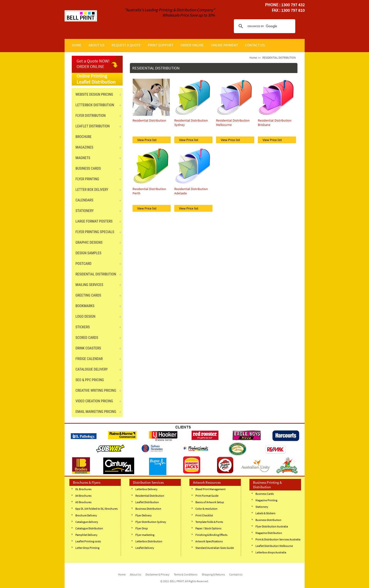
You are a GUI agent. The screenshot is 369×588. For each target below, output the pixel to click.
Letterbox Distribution (149, 541)
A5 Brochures (83, 502)
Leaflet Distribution (147, 502)
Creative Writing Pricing (96, 390)
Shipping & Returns (213, 574)
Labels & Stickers (265, 513)
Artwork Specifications (209, 541)
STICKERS (83, 327)
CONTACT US (255, 45)
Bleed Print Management (210, 489)
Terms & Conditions (186, 574)
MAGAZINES (85, 147)
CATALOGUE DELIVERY (92, 369)
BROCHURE (84, 137)
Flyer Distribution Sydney (151, 522)
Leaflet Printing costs (88, 541)
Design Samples (89, 253)
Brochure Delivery (86, 515)
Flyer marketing (145, 535)
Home (253, 58)
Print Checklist (204, 515)
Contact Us (236, 574)
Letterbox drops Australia (271, 552)
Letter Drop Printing (87, 548)
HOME (77, 45)
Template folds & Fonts (209, 522)
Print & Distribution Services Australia (278, 539)
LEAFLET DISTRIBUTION (93, 126)
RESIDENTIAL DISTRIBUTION (96, 274)
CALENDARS (85, 200)
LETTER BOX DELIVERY (92, 190)
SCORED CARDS (87, 338)
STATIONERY (85, 211)
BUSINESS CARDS (88, 168)
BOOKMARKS (85, 306)
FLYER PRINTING (87, 179)
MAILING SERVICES (89, 285)
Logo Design (86, 316)
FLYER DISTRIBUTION (91, 116)
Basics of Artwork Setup (210, 502)
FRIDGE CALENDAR (89, 359)
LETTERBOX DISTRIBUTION (95, 105)
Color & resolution (206, 509)
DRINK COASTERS (88, 348)
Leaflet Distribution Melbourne (274, 546)
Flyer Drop (142, 528)
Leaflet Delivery (145, 548)
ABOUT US (97, 45)
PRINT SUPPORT (161, 45)
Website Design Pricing (94, 94)
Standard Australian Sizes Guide (215, 548)
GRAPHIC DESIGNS (89, 242)
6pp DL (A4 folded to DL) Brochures (97, 509)
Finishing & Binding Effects (211, 535)
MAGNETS (83, 158)
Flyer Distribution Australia (272, 526)
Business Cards (265, 494)
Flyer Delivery (144, 515)
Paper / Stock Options (208, 528)
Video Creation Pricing (94, 401)
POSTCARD (84, 264)
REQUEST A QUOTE (126, 45)
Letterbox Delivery (146, 489)
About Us (136, 574)
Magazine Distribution (269, 533)
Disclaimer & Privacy (157, 574)
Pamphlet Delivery (86, 535)
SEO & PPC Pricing (90, 380)
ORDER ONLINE (192, 45)
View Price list (147, 140)
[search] (264, 26)
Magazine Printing (266, 500)
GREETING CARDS (88, 295)
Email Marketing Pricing (96, 412)
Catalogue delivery (87, 522)
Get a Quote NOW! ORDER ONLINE (93, 64)
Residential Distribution (150, 496)
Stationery (262, 507)
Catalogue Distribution (89, 528)
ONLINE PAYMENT (224, 45)
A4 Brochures (83, 496)
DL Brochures (83, 489)
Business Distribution (148, 509)
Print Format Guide (207, 496)
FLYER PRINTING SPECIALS (95, 232)
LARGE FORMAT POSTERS (94, 221)
